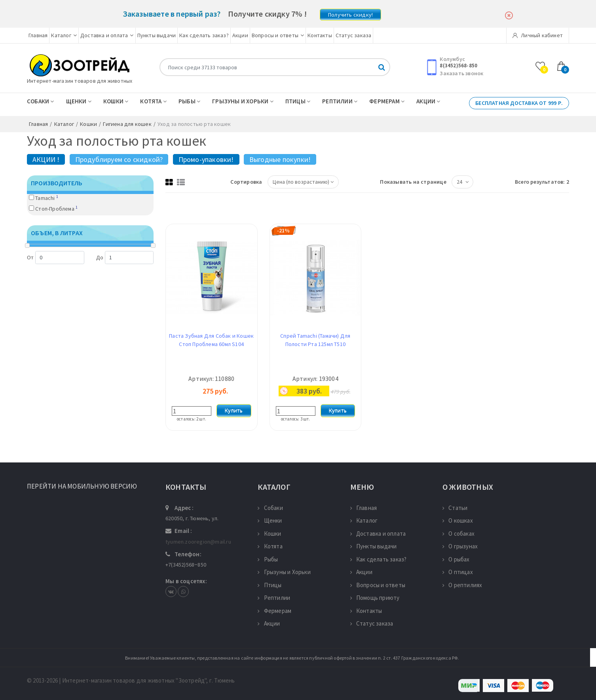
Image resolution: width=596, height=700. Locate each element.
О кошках (458, 520)
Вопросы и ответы (278, 35)
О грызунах (460, 546)
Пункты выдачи (157, 35)
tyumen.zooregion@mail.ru (198, 542)
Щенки (79, 101)
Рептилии (340, 101)
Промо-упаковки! (206, 159)
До (125, 258)
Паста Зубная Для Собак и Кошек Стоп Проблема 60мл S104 (211, 340)
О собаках (458, 534)
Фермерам (387, 101)
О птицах (458, 572)
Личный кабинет (538, 35)
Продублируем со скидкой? (119, 159)
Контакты (320, 35)
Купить (234, 411)
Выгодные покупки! (280, 159)
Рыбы (189, 101)
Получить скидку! (350, 15)
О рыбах (456, 559)
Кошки (116, 101)
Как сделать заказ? (204, 35)
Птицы (298, 101)
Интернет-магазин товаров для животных (80, 81)
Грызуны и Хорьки (243, 101)
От (56, 258)
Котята (153, 101)
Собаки (41, 101)
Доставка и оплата (107, 35)
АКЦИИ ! (46, 159)
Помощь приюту (375, 598)
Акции (240, 35)
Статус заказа (354, 35)
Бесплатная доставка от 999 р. (519, 103)
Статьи (455, 508)
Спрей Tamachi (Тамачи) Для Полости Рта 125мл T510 (315, 340)
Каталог (64, 35)
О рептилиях (462, 585)
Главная (38, 35)
